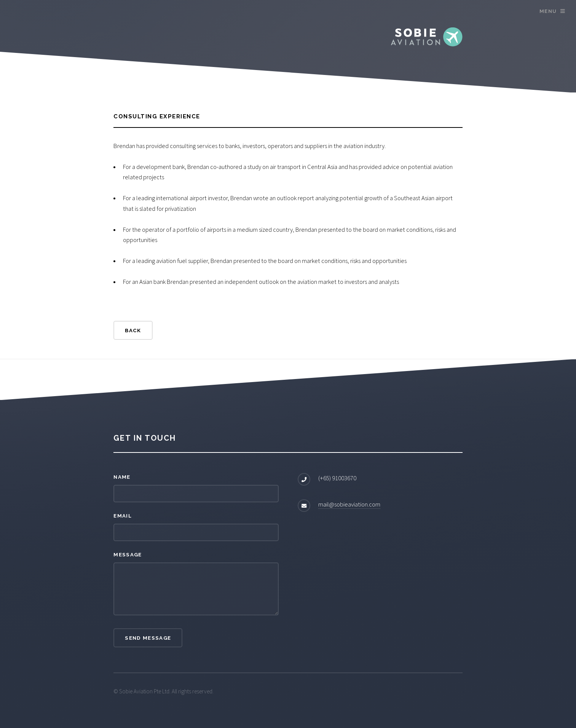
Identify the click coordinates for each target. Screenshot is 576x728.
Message (128, 554)
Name (122, 477)
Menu (548, 11)
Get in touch (145, 438)
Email (123, 516)
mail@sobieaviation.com (349, 504)
